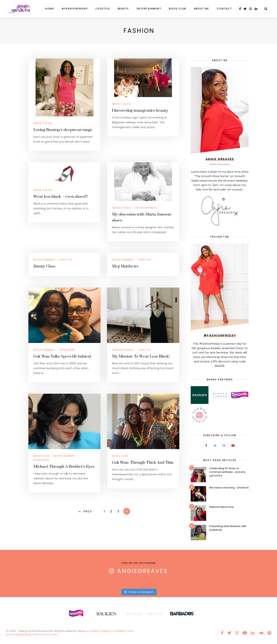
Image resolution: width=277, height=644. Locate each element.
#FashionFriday (75, 9)
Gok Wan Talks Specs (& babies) (62, 356)
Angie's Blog (43, 123)
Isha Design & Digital (98, 631)
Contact (224, 9)
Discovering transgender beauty (140, 111)
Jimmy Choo (44, 266)
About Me (201, 9)
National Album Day (222, 507)
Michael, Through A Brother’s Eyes (64, 467)
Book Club (177, 9)
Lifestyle (103, 9)
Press (29, 634)
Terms (37, 634)
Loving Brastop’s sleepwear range (63, 130)
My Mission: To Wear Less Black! (141, 356)
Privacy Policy (51, 634)
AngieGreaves (143, 571)
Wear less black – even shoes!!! (61, 197)
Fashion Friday (123, 350)
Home (50, 9)
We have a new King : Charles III (229, 488)
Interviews (67, 350)
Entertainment (149, 9)
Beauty (123, 9)
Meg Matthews (125, 266)
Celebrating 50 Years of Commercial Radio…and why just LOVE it (227, 472)
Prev (88, 511)
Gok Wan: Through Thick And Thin (143, 463)
